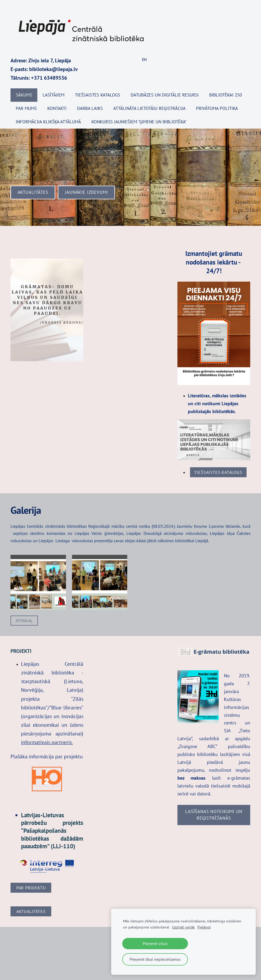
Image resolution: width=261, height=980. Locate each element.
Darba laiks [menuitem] (90, 108)
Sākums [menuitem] (24, 95)
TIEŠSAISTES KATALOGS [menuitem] (98, 95)
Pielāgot (204, 927)
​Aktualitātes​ (33, 192)
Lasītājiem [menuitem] (53, 95)
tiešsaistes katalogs (218, 472)
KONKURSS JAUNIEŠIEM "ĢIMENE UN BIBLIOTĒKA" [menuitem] (139, 122)
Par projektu (31, 888)
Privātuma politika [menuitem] (217, 108)
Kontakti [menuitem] (57, 108)
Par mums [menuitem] (26, 108)
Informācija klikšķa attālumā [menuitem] (48, 122)
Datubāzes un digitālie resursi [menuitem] (165, 95)
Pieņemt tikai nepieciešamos (155, 959)
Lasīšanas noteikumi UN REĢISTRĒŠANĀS (214, 815)
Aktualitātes (31, 911)
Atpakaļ (24, 621)
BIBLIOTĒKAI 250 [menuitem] (226, 95)
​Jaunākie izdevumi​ (86, 192)
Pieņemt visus (155, 943)
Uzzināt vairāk (183, 927)
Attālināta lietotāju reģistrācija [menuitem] (149, 108)
